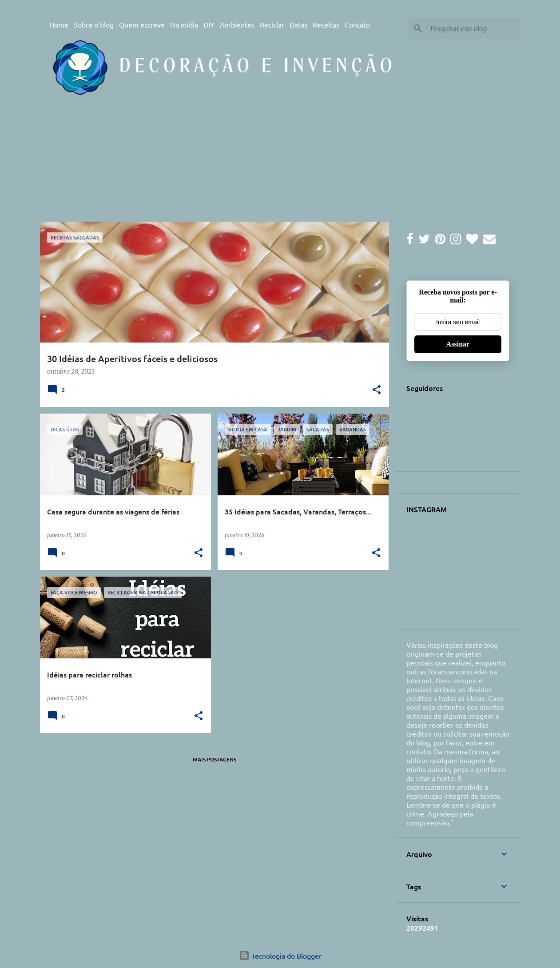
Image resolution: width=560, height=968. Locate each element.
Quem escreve (142, 24)
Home (59, 24)
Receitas (326, 24)
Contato (357, 24)
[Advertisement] (209, 186)
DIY (209, 24)
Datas (298, 24)
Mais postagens (214, 759)
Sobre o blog (94, 24)
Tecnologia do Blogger (280, 956)
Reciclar (272, 24)
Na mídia (184, 24)
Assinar (458, 344)
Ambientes (237, 24)
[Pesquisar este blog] (473, 28)
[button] (377, 390)
